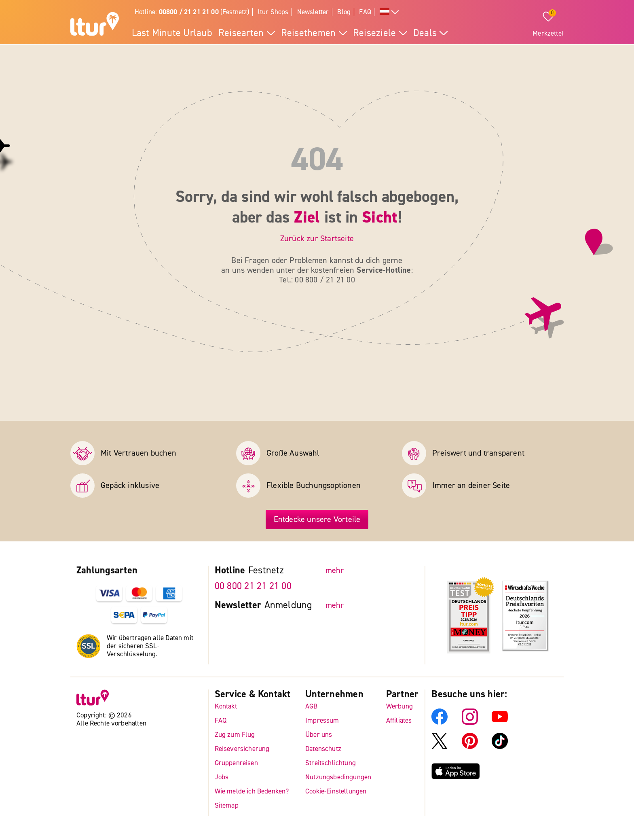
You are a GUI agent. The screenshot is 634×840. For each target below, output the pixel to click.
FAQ (365, 12)
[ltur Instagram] (470, 722)
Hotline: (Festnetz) (192, 12)
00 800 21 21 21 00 (253, 586)
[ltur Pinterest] (470, 747)
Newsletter (313, 12)
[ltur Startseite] (95, 25)
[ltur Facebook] (440, 722)
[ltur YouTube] (500, 722)
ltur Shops (273, 12)
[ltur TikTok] (500, 747)
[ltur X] (440, 747)
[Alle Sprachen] (389, 12)
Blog (344, 12)
